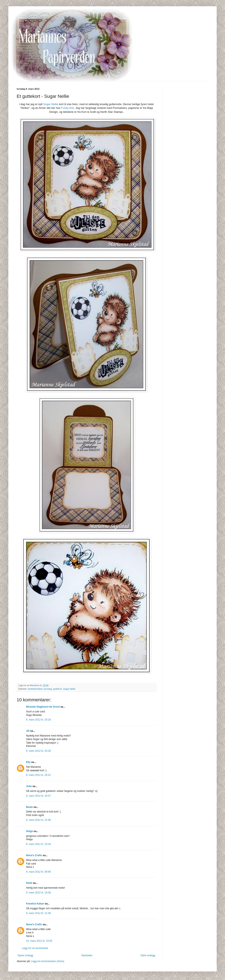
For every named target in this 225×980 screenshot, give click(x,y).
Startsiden (87, 955)
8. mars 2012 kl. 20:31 (38, 775)
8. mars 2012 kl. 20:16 (38, 720)
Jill (28, 731)
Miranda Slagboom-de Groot (43, 707)
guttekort (57, 689)
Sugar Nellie (51, 104)
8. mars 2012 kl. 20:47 (38, 796)
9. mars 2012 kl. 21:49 (38, 913)
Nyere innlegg (25, 955)
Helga (29, 831)
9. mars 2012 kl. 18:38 (38, 893)
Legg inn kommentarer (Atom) (48, 961)
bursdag (48, 689)
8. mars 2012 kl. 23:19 (38, 844)
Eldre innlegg (148, 955)
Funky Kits (68, 108)
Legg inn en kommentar (35, 948)
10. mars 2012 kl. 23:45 (39, 941)
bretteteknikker (35, 689)
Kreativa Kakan (35, 904)
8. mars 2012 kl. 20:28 (38, 751)
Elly (28, 762)
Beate (29, 807)
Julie (29, 786)
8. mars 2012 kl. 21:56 (38, 820)
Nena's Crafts (34, 855)
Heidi (29, 883)
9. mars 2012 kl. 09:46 (38, 872)
